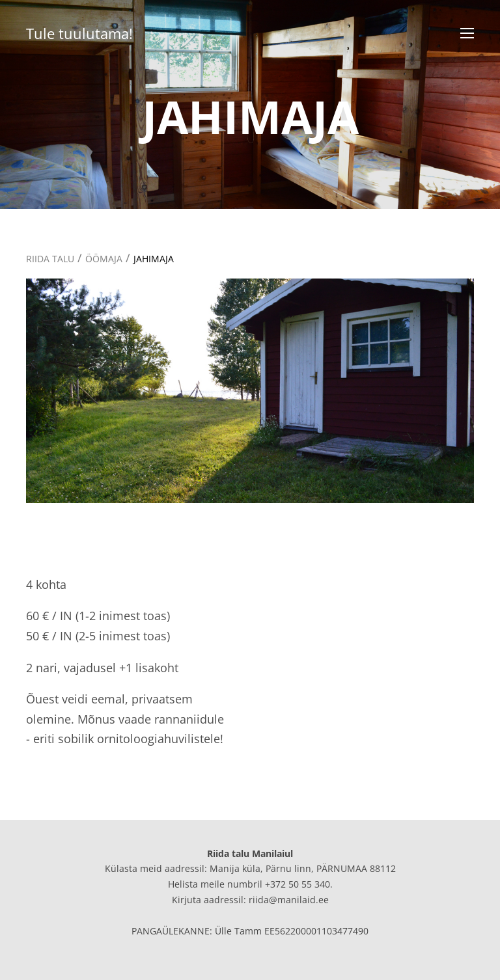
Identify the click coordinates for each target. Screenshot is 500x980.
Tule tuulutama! (79, 33)
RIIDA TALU (50, 259)
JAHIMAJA (154, 259)
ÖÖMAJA (104, 259)
